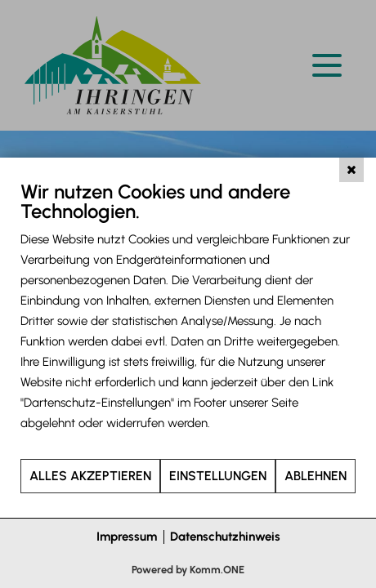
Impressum (127, 537)
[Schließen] (351, 170)
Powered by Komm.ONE (188, 570)
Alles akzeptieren (90, 476)
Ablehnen (316, 476)
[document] (188, 318)
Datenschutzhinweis (225, 537)
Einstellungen (218, 476)
